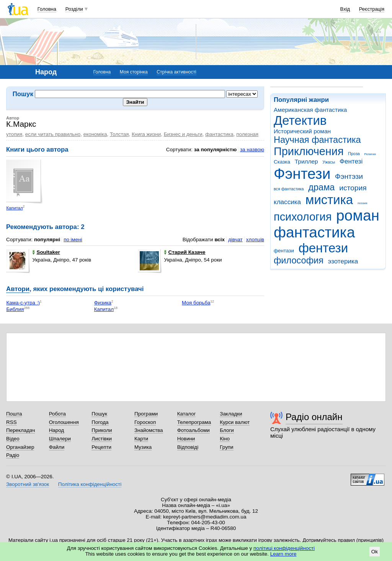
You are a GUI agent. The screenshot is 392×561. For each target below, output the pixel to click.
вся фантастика (289, 189)
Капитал (14, 208)
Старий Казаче (185, 252)
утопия (14, 134)
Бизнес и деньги (183, 134)
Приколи (102, 430)
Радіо (13, 455)
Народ (57, 430)
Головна (47, 9)
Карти (141, 439)
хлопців (255, 240)
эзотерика (343, 261)
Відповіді (188, 447)
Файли (57, 447)
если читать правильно (53, 134)
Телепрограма (194, 422)
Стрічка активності (176, 72)
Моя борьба (196, 303)
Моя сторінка (134, 72)
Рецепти (101, 447)
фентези (323, 248)
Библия (15, 309)
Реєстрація (372, 9)
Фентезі (351, 161)
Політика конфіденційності (90, 484)
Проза (354, 154)
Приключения (309, 151)
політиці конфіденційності (284, 548)
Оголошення (64, 422)
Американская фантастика (310, 110)
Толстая (119, 134)
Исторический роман (302, 131)
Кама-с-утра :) (23, 303)
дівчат (235, 240)
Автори (18, 289)
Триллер (306, 161)
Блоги (227, 430)
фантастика (314, 232)
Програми (146, 414)
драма (321, 187)
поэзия (362, 203)
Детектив (300, 120)
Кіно (225, 439)
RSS (11, 422)
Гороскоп (145, 422)
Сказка (282, 162)
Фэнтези (302, 174)
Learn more (283, 554)
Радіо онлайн (314, 417)
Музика (143, 447)
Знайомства (149, 430)
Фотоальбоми (194, 430)
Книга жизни (146, 134)
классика (287, 202)
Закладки (231, 414)
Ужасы (329, 162)
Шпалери (60, 439)
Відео (13, 439)
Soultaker (46, 252)
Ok (375, 552)
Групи (226, 447)
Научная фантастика (317, 140)
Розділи (74, 9)
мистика (329, 200)
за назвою (252, 150)
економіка (95, 134)
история (353, 188)
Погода (100, 422)
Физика (103, 303)
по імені (73, 240)
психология (303, 217)
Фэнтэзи (349, 176)
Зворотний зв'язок (28, 484)
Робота (57, 414)
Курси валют (235, 422)
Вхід (345, 9)
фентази (284, 251)
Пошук (99, 414)
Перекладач (20, 430)
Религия (370, 154)
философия (299, 260)
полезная (247, 134)
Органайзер (20, 447)
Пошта (14, 414)
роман (358, 215)
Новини (186, 439)
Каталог (187, 414)
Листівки (102, 439)
